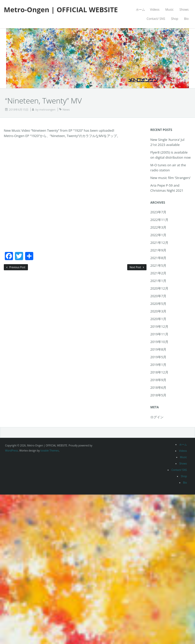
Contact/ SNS (156, 19)
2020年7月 (158, 296)
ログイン (157, 417)
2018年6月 (158, 387)
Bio (186, 19)
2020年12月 (159, 288)
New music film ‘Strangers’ (170, 178)
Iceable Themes (50, 451)
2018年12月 (159, 372)
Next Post (137, 267)
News (66, 109)
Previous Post (16, 267)
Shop (175, 19)
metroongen (47, 109)
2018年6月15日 (19, 109)
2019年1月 (158, 365)
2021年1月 (158, 281)
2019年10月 (159, 342)
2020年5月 (158, 304)
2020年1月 (158, 319)
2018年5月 (158, 395)
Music (169, 10)
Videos (155, 10)
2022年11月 (159, 220)
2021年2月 (158, 273)
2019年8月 (158, 349)
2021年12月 (159, 243)
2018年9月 (158, 380)
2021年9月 (158, 250)
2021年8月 (158, 258)
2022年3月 (158, 227)
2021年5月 (158, 265)
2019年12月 (159, 326)
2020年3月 (158, 311)
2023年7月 (158, 212)
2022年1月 (158, 235)
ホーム (140, 10)
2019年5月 (158, 357)
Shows (184, 10)
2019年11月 (159, 334)
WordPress (12, 451)
